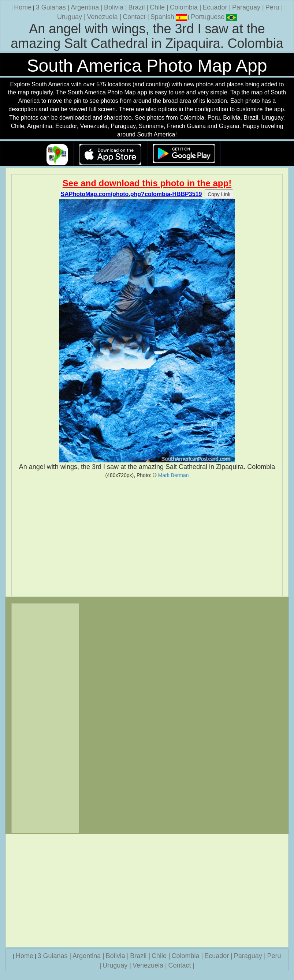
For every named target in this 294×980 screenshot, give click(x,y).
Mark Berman (174, 475)
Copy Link (219, 194)
